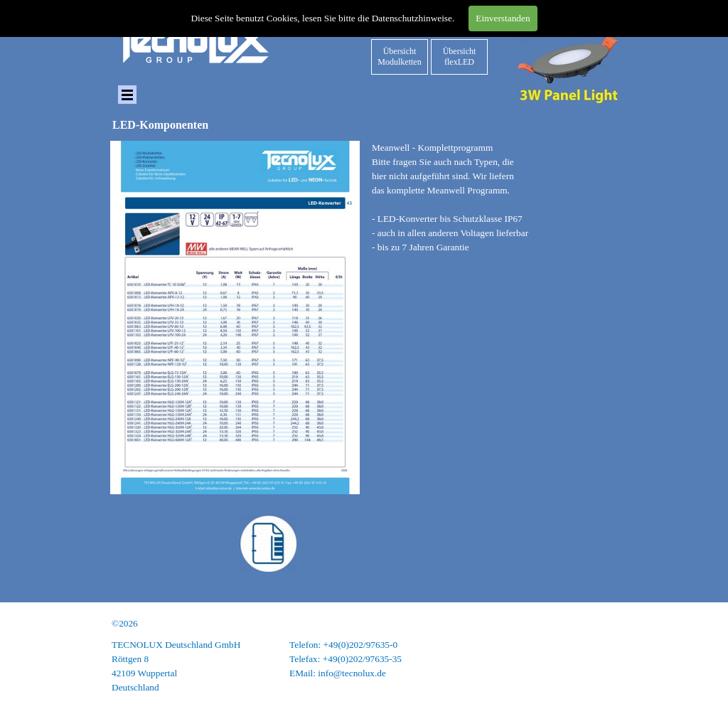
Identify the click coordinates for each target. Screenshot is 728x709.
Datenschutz (595, 659)
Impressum (598, 645)
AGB (609, 673)
